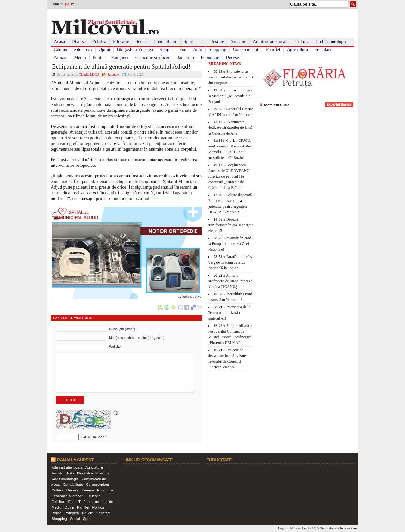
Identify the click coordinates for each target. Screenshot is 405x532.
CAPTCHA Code (92, 437)
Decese (232, 57)
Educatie (121, 41)
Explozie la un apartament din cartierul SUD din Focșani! (231, 77)
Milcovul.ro (299, 528)
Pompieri (119, 57)
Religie (166, 49)
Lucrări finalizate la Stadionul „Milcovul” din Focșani (230, 96)
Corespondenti (246, 49)
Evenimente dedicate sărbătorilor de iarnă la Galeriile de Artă (230, 128)
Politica (99, 41)
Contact (56, 4)
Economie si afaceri (153, 57)
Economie (210, 57)
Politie (99, 57)
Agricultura (297, 49)
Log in (283, 528)
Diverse (79, 41)
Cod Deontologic (331, 41)
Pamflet (273, 49)
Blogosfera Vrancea (135, 49)
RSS (74, 4)
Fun (183, 49)
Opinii (105, 49)
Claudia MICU (89, 74)
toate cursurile (277, 105)
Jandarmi (186, 57)
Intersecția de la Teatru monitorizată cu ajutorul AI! (229, 313)
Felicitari (323, 49)
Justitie (218, 41)
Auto (198, 49)
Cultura (302, 41)
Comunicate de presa (73, 49)
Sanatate (238, 41)
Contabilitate (165, 41)
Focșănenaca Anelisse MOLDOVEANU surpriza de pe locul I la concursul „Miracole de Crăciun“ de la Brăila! (229, 176)
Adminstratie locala (271, 41)
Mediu (80, 57)
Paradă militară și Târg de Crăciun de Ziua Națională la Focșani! (231, 262)
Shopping (218, 49)
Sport (189, 41)
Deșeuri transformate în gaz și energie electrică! (231, 225)
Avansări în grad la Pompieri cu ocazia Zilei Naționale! (230, 244)
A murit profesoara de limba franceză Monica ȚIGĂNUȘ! (230, 281)
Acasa (59, 41)
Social (141, 41)
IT (202, 41)
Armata (61, 57)
